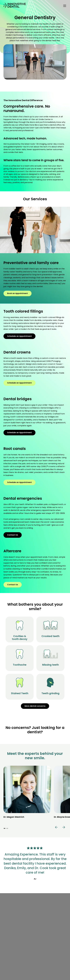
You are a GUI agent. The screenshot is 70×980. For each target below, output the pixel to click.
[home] (15, 6)
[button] (64, 6)
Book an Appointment (17, 293)
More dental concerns (35, 706)
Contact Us (13, 535)
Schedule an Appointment (19, 336)
